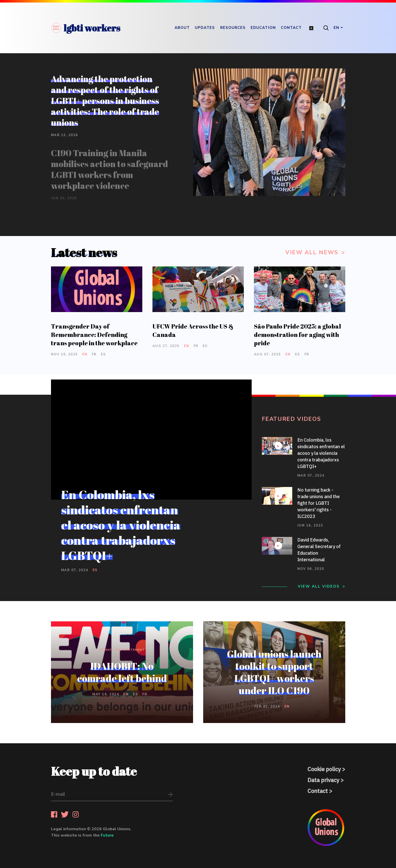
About (182, 28)
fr (94, 355)
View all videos (319, 586)
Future (107, 835)
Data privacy (323, 780)
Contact (291, 28)
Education (263, 28)
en (85, 355)
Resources (233, 28)
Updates (205, 28)
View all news (313, 252)
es (104, 355)
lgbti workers (86, 28)
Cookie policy (324, 769)
